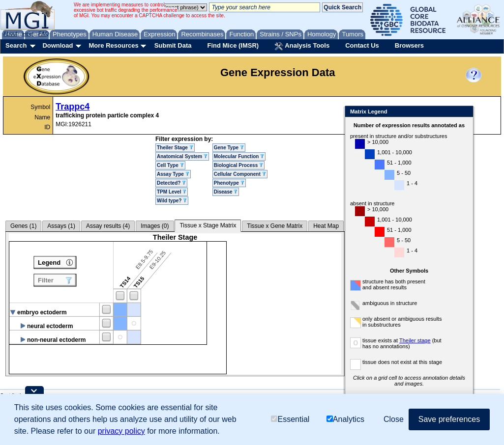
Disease (226, 192)
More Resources (113, 45)
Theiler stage (415, 340)
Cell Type (170, 165)
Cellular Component (240, 174)
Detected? (171, 183)
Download (58, 45)
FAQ (44, 33)
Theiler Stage (175, 148)
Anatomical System (182, 156)
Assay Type (173, 174)
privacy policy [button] (121, 431)
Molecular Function (239, 156)
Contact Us (362, 45)
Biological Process (238, 165)
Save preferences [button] (449, 419)
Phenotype (229, 183)
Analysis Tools (302, 46)
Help (28, 33)
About (11, 33)
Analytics (345, 419)
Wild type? (172, 201)
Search (16, 45)
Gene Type (229, 148)
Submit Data (173, 45)
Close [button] (394, 419)
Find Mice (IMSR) (233, 45)
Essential (290, 419)
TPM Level (172, 192)
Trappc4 (73, 107)
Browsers (409, 45)
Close (464, 112)
